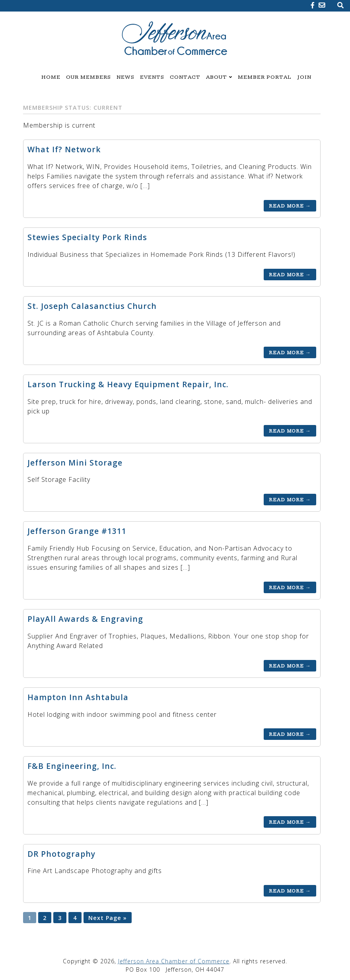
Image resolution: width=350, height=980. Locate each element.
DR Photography (61, 854)
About (217, 77)
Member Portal (265, 77)
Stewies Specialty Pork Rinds (87, 237)
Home (51, 77)
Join (304, 77)
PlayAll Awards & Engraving (85, 619)
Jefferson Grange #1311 (77, 531)
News (125, 77)
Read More (290, 206)
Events (152, 77)
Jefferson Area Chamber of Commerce (174, 961)
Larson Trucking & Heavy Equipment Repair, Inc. (128, 384)
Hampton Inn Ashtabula (78, 697)
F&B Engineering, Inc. (72, 766)
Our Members (88, 77)
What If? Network (64, 149)
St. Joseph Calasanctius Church (92, 306)
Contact (185, 77)
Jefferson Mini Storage (75, 463)
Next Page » (108, 917)
